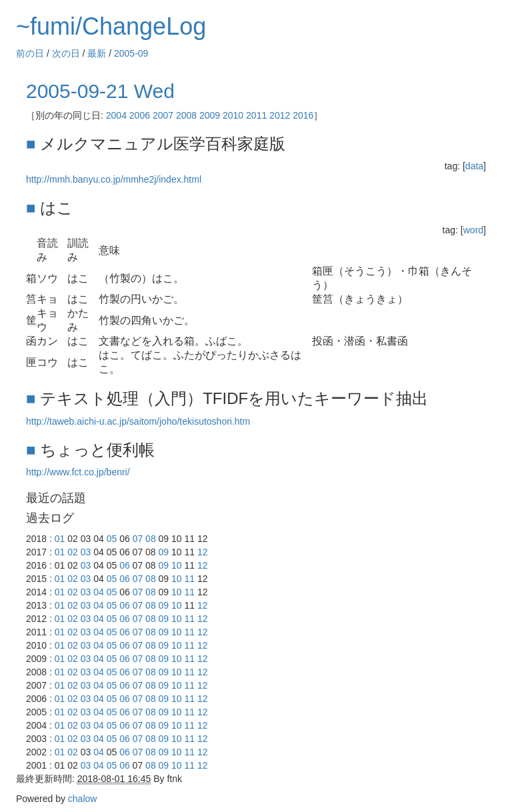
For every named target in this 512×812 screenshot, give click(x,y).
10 (177, 565)
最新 (97, 53)
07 (138, 539)
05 (112, 539)
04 (99, 592)
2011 (256, 115)
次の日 (66, 53)
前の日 (30, 53)
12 (203, 552)
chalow (83, 799)
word (473, 230)
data (474, 166)
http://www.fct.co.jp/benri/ (78, 472)
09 (164, 552)
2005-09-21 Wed (100, 91)
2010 (233, 115)
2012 (280, 115)
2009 (210, 115)
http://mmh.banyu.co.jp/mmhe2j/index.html (114, 179)
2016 (303, 115)
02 (73, 552)
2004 (116, 115)
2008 (186, 115)
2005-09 (131, 53)
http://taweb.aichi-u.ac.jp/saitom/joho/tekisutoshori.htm (138, 421)
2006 (140, 115)
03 (86, 552)
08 (151, 539)
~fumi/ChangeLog (111, 26)
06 (125, 565)
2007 (163, 115)
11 (190, 579)
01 (60, 539)
